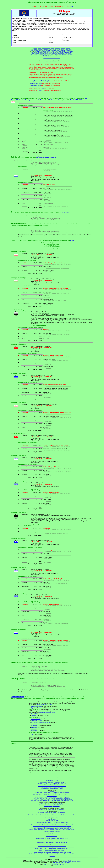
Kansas (44, 50)
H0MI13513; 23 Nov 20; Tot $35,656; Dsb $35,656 (57, 624)
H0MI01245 (48, 272)
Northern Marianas (68, 52)
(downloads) (52, 856)
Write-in (33, 734)
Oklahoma (37, 54)
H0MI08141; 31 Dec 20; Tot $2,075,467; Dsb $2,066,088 (58, 472)
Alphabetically (43, 804)
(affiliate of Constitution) (45, 722)
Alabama (35, 48)
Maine (58, 50)
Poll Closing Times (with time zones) (52, 806)
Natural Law (34, 721)
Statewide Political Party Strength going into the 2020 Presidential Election (52, 838)
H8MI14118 (48, 653)
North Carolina (53, 52)
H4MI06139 (48, 425)
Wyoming (58, 56)
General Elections (61, 813)
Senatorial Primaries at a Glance (61, 823)
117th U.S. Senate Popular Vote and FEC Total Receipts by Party (52, 784)
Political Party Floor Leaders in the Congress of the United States (52, 846)
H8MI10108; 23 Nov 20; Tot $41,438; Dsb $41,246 (57, 533)
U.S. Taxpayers (35, 722)
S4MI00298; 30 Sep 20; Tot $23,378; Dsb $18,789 (57, 206)
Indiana (36, 50)
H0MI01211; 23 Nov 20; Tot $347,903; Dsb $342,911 (57, 268)
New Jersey (34, 52)
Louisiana (54, 50)
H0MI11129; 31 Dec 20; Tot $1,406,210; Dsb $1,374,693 (58, 555)
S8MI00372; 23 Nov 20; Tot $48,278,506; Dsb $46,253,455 (59, 190)
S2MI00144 (48, 201)
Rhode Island (61, 54)
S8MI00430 (48, 197)
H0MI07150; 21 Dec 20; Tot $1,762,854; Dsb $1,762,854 (58, 450)
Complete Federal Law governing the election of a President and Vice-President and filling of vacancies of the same (52, 854)
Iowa (40, 50)
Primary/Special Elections (51, 813)
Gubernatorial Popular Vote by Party (52, 785)
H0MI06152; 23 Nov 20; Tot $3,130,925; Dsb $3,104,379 (58, 418)
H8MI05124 (48, 393)
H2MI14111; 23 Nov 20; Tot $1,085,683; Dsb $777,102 (58, 642)
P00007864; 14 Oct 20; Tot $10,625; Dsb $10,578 (57, 148)
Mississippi (43, 51)
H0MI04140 (48, 364)
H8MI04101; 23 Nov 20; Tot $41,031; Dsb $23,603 (57, 361)
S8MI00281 (48, 170)
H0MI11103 (48, 562)
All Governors (65, 212)
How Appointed (38, 793)
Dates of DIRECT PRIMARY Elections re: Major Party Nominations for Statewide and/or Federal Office (52, 847)
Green (32, 714)
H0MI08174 (48, 476)
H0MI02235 (48, 305)
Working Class (35, 731)
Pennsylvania (48, 54)
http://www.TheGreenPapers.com (54, 864)
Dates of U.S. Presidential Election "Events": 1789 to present (52, 850)
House (57, 817)
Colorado (68, 48)
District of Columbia (47, 49)
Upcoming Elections (34, 81)
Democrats (49, 61)
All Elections (41, 813)
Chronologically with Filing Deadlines (56, 805)
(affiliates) (39, 706)
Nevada (63, 51)
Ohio (33, 54)
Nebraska (59, 51)
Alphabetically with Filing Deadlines (56, 804)
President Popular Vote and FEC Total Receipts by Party (52, 783)
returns (40, 91)
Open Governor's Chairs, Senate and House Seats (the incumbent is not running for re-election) (52, 825)
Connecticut (34, 49)
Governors (48, 817)
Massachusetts (69, 50)
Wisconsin (53, 56)
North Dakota (60, 52)
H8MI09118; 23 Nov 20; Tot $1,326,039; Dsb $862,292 (58, 494)
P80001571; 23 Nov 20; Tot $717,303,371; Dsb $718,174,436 (59, 117)
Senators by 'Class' (52, 819)
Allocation (52, 792)
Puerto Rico (54, 54)
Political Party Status (46, 81)
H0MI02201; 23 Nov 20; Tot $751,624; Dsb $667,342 (57, 293)
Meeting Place (21, 100)
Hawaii (66, 49)
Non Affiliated (34, 727)
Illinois (32, 50)
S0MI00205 (48, 193)
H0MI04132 (48, 368)
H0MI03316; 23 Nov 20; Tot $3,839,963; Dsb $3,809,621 (58, 335)
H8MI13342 (48, 617)
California (63, 48)
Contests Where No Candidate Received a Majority (52, 788)
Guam (63, 49)
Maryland (63, 50)
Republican (34, 708)
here (72, 6)
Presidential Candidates (55, 100)
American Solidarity (36, 719)
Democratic (34, 706)
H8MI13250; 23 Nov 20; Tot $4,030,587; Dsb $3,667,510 (58, 606)
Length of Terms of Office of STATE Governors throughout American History (52, 848)
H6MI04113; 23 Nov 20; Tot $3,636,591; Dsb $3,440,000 (58, 414)
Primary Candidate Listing (35, 83)
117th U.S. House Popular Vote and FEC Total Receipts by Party (52, 786)
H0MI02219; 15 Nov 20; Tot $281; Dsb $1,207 (56, 301)
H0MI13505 (48, 620)
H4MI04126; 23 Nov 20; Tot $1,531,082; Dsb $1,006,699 (58, 357)
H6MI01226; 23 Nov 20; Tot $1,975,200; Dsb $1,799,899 (58, 264)
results (42, 88)
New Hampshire (70, 51)
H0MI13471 (48, 609)
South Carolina (68, 54)
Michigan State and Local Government (52, 58)
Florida (54, 49)
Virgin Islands (58, 55)
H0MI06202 (48, 428)
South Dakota (34, 55)
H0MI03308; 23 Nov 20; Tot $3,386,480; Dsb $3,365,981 (58, 331)
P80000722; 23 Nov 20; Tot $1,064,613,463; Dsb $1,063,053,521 (60, 112)
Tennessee (40, 55)
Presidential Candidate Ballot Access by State (66, 815)
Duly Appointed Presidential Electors (35, 100)
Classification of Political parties (44, 705)
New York (46, 52)
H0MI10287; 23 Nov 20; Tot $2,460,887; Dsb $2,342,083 (58, 530)
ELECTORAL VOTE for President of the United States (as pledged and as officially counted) (52, 799)
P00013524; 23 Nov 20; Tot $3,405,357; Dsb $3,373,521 (58, 122)
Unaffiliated (34, 729)
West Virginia (46, 56)
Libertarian (34, 716)
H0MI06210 (48, 421)
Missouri (49, 51)
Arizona (53, 48)
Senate (53, 817)
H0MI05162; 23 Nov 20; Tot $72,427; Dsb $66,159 (57, 390)
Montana (53, 51)
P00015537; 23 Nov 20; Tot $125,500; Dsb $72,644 (57, 143)
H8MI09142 (48, 501)
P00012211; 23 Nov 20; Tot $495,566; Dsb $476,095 (57, 127)
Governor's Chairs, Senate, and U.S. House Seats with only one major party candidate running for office (52, 829)
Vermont (53, 55)
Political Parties (17, 697)
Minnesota (37, 51)
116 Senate (39, 157)
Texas (45, 55)
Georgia (58, 49)
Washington (69, 55)
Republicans (55, 61)
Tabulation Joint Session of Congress (61, 793)
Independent (34, 726)
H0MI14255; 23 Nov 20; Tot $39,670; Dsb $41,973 (57, 645)
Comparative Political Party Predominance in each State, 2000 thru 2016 (52, 843)
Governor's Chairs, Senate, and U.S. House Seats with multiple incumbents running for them (52, 828)
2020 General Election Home (52, 780)
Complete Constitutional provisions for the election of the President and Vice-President (52, 853)
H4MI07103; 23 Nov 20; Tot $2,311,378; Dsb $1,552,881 (58, 446)
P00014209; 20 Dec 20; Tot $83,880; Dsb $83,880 (57, 132)
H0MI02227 (48, 297)
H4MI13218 (48, 613)
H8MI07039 (48, 588)
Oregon (42, 54)
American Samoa (46, 48)
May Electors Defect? (52, 796)
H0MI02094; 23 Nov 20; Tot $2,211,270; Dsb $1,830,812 (58, 290)
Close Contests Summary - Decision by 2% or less (52, 787)
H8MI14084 (48, 657)
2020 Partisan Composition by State (52, 832)
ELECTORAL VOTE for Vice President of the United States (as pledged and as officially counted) (52, 800)
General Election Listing (35, 86)
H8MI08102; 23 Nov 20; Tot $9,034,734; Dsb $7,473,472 (58, 468)
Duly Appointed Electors (52, 794)
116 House (73, 241)
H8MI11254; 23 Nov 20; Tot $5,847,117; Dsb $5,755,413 (58, 551)
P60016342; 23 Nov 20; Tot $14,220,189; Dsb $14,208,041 (59, 137)
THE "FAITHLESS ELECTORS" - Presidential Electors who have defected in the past (52, 795)
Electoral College (61, 809)
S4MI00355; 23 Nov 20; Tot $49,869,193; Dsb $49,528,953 (59, 186)
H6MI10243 (48, 649)
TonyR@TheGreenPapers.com (61, 863)
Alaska (40, 48)
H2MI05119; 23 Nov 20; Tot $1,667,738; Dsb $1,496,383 (58, 386)
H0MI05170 (48, 397)
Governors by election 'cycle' (52, 820)
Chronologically (43, 805)
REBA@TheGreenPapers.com (72, 861)
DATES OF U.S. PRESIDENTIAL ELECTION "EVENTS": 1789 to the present (52, 797)
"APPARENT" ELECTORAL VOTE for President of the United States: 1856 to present (52, 798)
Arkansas (58, 48)
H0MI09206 (48, 505)
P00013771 (48, 140)
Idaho (70, 49)
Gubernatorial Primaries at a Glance (44, 823)
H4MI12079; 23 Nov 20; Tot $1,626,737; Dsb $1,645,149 (58, 580)
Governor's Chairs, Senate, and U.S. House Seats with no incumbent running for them (52, 826)
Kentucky (48, 50)
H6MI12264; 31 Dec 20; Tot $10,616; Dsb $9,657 (57, 584)
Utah (49, 55)
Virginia (64, 55)
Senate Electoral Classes (50, 157)
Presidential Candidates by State (47, 815)
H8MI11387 (48, 559)
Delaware (40, 49)
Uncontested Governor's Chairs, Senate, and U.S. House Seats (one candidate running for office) (52, 827)
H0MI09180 (48, 497)
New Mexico (40, 52)
